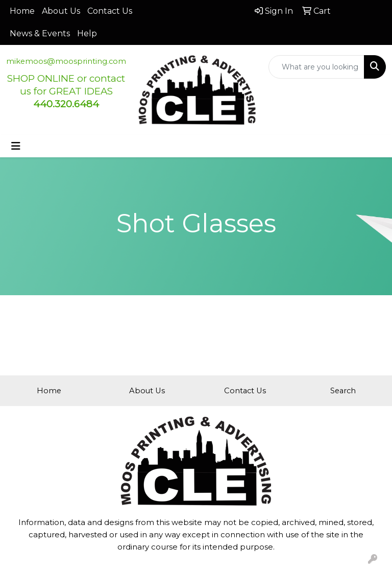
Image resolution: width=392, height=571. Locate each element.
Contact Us (110, 11)
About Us (61, 11)
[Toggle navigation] (16, 146)
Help (87, 33)
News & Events (40, 33)
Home (22, 11)
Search (343, 391)
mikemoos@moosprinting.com (66, 61)
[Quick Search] (317, 67)
